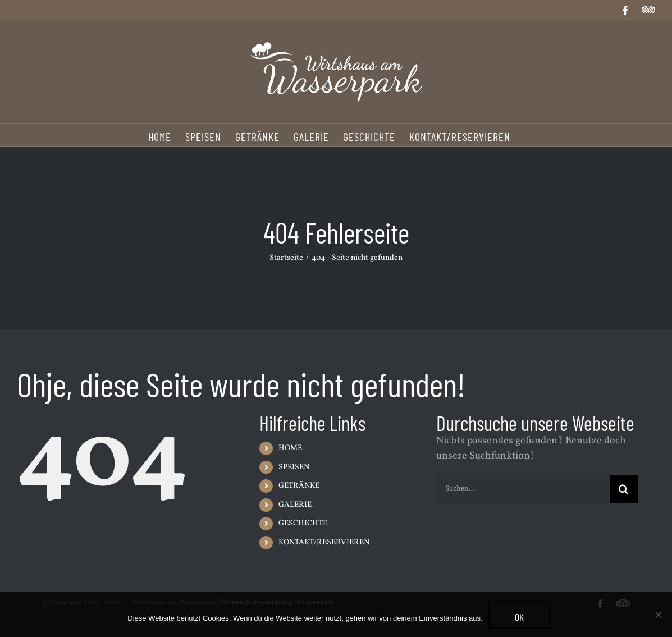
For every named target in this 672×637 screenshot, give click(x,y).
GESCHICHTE (303, 523)
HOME (290, 448)
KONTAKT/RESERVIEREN (324, 542)
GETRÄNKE (299, 486)
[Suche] (624, 489)
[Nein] (658, 615)
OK (519, 617)
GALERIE (295, 505)
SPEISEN (294, 467)
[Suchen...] (523, 489)
